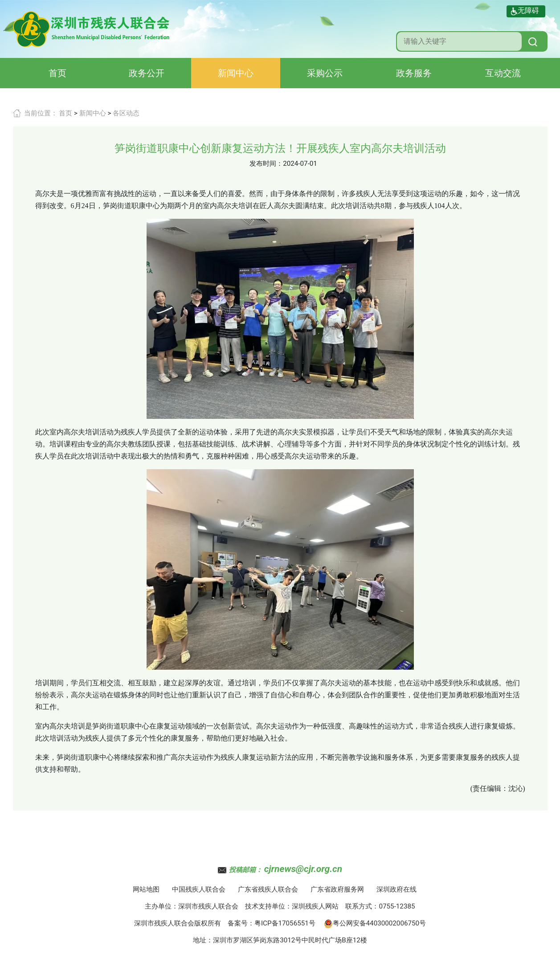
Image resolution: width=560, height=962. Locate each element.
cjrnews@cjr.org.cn (303, 869)
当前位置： (41, 113)
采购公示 (325, 73)
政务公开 (147, 73)
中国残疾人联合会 (199, 889)
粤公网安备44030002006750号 (375, 923)
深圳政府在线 (396, 889)
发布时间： (266, 164)
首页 (57, 73)
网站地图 (146, 889)
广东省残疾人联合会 (268, 889)
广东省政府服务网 (337, 889)
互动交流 (503, 73)
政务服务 (414, 73)
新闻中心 (236, 73)
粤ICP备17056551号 (285, 923)
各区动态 (126, 113)
